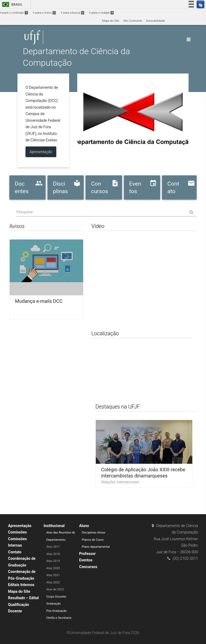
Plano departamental (96, 547)
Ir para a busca (72, 13)
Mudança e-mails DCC (39, 301)
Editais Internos (21, 585)
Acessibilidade (155, 21)
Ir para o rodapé (101, 13)
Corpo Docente (56, 597)
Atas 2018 (53, 554)
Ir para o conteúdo (14, 13)
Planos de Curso (93, 540)
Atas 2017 (53, 547)
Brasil (11, 4)
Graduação (54, 604)
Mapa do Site (111, 21)
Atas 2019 (53, 561)
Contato (15, 552)
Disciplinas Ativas (94, 533)
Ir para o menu (44, 13)
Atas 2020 (53, 568)
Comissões (17, 532)
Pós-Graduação (57, 611)
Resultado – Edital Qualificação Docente (23, 604)
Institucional (54, 526)
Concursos (88, 567)
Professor (87, 554)
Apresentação (20, 526)
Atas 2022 (53, 582)
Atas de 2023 (55, 589)
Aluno (84, 526)
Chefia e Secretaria (59, 618)
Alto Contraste (133, 21)
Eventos (86, 560)
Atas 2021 (53, 575)
